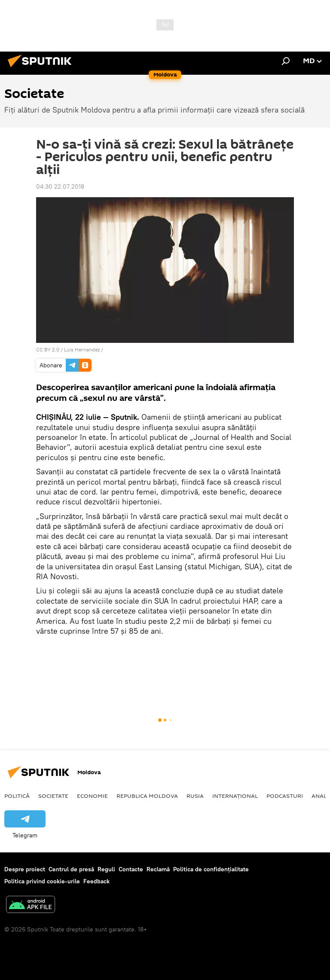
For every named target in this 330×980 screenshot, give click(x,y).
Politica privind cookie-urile (42, 881)
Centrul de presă (71, 869)
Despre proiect (25, 869)
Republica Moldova (147, 796)
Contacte (131, 869)
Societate (53, 796)
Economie (92, 796)
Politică (17, 796)
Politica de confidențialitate (211, 869)
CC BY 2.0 (48, 350)
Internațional (235, 796)
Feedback (96, 881)
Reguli (106, 869)
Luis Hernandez (82, 350)
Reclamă (158, 869)
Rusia (195, 796)
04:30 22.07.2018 (60, 186)
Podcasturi (285, 796)
